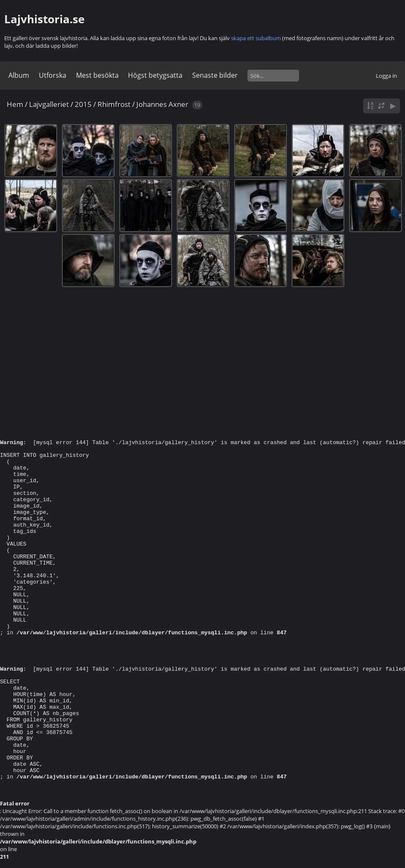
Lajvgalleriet (49, 104)
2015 (83, 104)
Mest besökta (97, 75)
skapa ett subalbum (256, 38)
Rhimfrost (114, 104)
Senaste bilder (215, 75)
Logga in (386, 76)
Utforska (53, 75)
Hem (15, 104)
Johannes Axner (162, 104)
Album (19, 75)
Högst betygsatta (155, 75)
